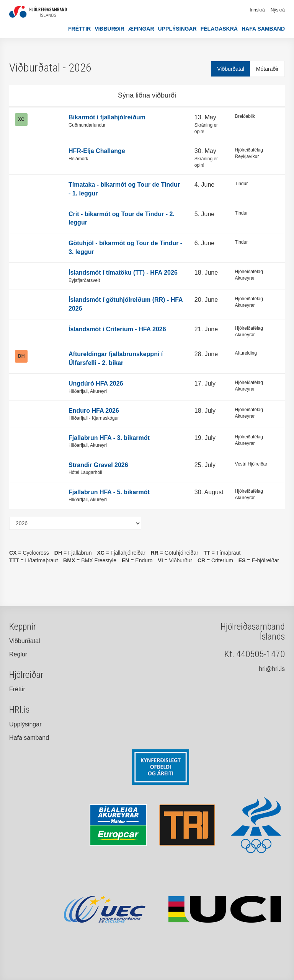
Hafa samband (263, 29)
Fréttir (79, 29)
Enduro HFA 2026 (94, 411)
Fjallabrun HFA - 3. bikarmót (109, 438)
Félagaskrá (219, 29)
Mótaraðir (267, 69)
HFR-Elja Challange (97, 151)
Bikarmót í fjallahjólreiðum (107, 117)
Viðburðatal (231, 69)
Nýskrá (278, 10)
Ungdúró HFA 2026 (96, 383)
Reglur (18, 654)
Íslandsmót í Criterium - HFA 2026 (117, 329)
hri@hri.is (272, 669)
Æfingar (141, 29)
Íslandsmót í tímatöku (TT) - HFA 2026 (123, 273)
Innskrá (257, 10)
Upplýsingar (177, 29)
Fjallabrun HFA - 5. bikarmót (109, 492)
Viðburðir (109, 29)
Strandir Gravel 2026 (98, 465)
